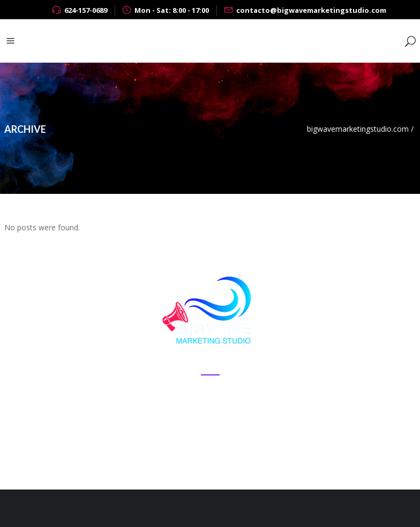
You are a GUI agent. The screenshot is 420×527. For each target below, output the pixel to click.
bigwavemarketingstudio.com (358, 129)
